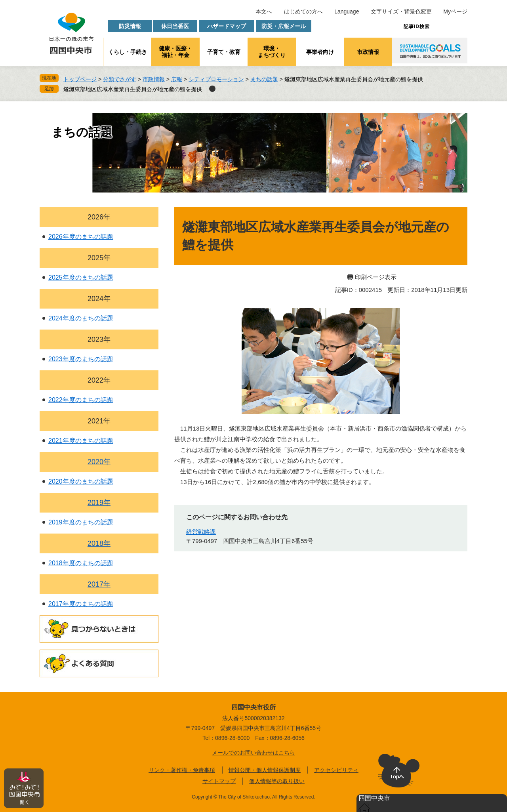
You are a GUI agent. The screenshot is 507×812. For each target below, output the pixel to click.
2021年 (99, 421)
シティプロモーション (216, 79)
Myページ (455, 11)
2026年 (99, 217)
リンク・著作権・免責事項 (182, 770)
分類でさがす (120, 79)
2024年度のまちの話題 (81, 318)
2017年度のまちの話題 (81, 604)
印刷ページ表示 (376, 277)
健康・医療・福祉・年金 (175, 52)
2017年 (99, 584)
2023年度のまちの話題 (81, 359)
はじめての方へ (303, 11)
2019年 (99, 503)
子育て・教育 (224, 52)
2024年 (99, 299)
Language (347, 11)
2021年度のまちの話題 (81, 441)
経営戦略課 (201, 532)
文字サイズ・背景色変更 (401, 11)
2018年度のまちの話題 (81, 563)
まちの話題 (264, 79)
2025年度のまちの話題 (81, 277)
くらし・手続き (128, 52)
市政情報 (368, 52)
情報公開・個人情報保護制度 (265, 770)
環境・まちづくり (272, 52)
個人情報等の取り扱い (277, 781)
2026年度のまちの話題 (81, 237)
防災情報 (130, 26)
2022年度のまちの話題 (81, 400)
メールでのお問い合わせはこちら (253, 753)
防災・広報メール (284, 26)
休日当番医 (175, 26)
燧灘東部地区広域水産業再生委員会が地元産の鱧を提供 (133, 89)
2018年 (99, 543)
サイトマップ (219, 781)
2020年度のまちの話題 (81, 481)
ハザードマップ (227, 26)
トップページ (80, 79)
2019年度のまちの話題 (81, 522)
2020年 (99, 462)
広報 (177, 79)
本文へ (264, 11)
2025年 (99, 258)
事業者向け (320, 52)
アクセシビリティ (336, 770)
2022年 (99, 380)
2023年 (99, 339)
